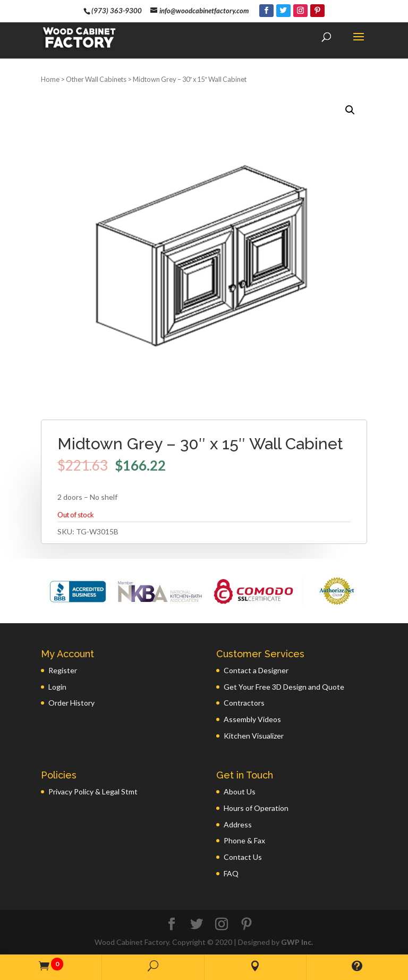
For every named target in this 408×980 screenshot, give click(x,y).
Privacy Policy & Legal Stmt (93, 791)
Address (238, 824)
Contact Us (243, 857)
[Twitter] (283, 11)
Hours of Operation (256, 808)
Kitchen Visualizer (254, 736)
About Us (240, 791)
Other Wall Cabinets (96, 79)
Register (63, 670)
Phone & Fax (244, 840)
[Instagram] (300, 11)
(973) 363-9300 (117, 11)
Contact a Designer (256, 670)
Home (50, 79)
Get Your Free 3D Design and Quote (284, 687)
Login (57, 687)
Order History (71, 703)
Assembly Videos (252, 719)
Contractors (244, 703)
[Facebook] (266, 11)
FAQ (231, 873)
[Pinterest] (317, 11)
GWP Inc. (297, 942)
